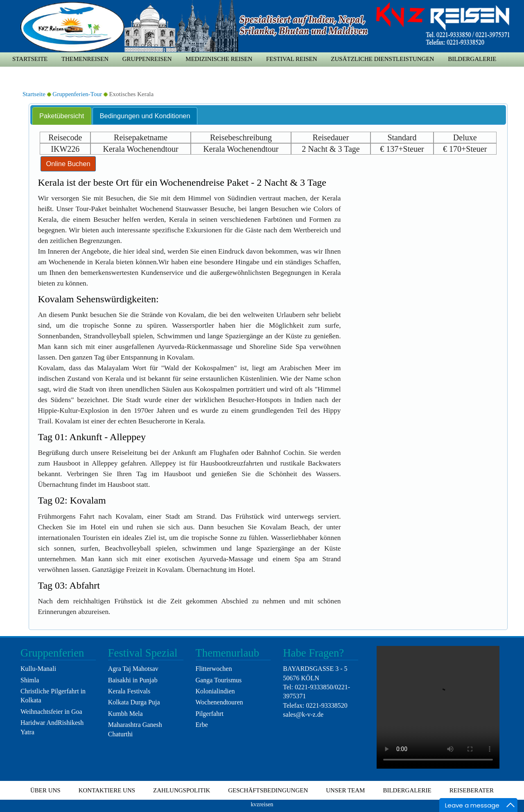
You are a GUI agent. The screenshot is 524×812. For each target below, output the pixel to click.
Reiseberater (472, 790)
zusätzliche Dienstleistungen (382, 59)
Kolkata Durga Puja (134, 702)
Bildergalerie (472, 59)
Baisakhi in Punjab (133, 680)
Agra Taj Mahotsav (133, 669)
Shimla (30, 680)
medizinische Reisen (219, 59)
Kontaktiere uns (107, 790)
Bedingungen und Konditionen (145, 116)
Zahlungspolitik (182, 790)
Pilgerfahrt (210, 714)
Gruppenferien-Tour (77, 94)
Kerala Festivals (129, 691)
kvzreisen (262, 804)
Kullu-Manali (38, 669)
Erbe (202, 725)
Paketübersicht (62, 116)
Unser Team (345, 790)
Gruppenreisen (147, 59)
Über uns (45, 790)
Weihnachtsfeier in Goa (51, 712)
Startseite (30, 59)
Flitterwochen (214, 669)
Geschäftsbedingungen (268, 790)
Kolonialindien (215, 691)
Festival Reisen (292, 59)
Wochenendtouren (219, 702)
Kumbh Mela (125, 714)
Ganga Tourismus (219, 680)
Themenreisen (85, 59)
